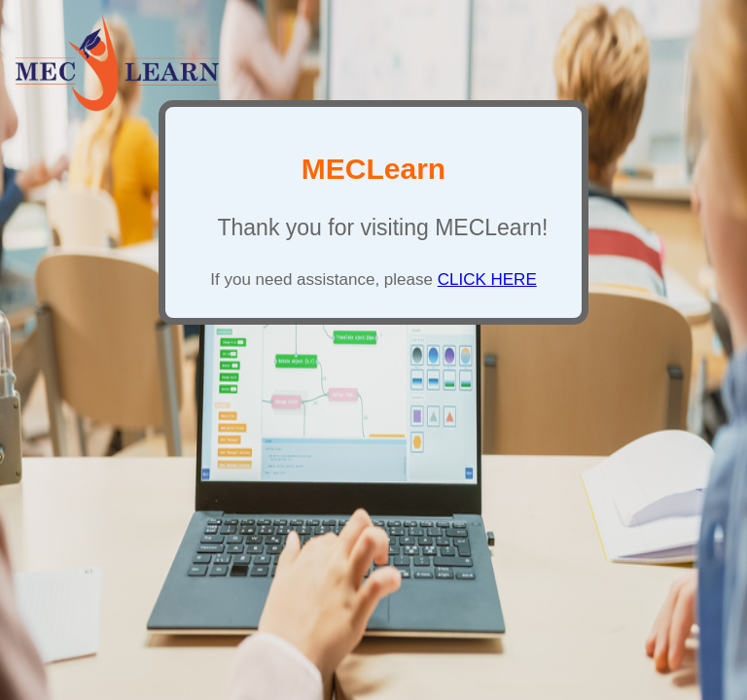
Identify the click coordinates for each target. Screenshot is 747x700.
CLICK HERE (487, 280)
